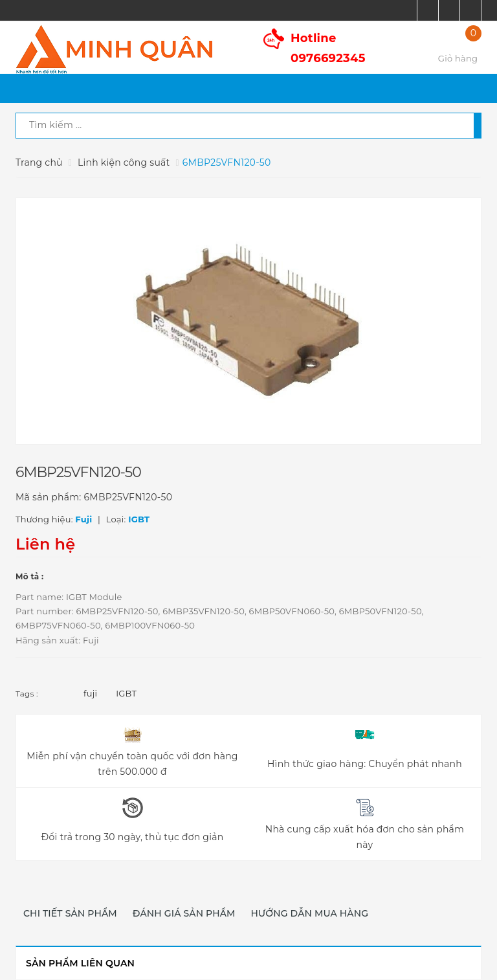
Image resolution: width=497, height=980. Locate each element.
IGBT (126, 693)
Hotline (328, 48)
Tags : (27, 694)
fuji (90, 693)
